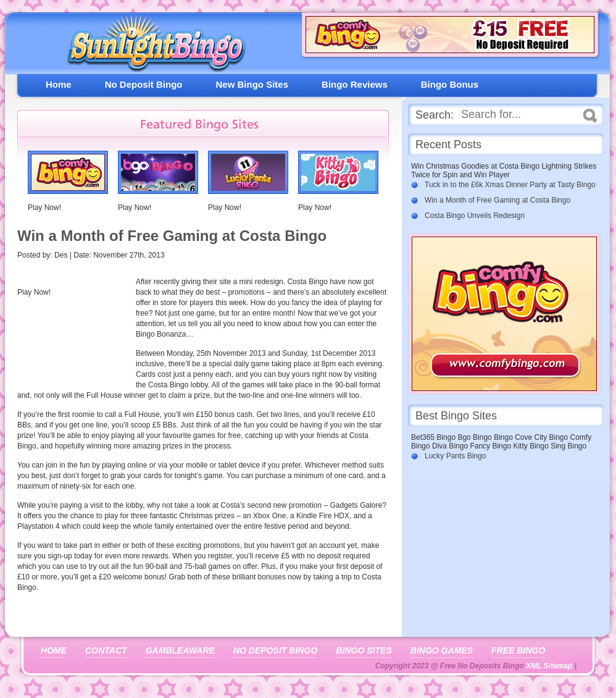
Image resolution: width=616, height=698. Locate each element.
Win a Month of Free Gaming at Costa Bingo (497, 200)
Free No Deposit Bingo (151, 46)
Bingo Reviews (355, 84)
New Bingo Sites (252, 84)
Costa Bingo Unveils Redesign (475, 216)
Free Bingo (518, 650)
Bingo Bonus (450, 84)
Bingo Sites (364, 650)
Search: (435, 115)
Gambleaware (180, 650)
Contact (106, 650)
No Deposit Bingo (144, 84)
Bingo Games (442, 650)
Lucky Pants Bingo (455, 456)
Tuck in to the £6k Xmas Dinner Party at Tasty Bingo (510, 185)
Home (59, 84)
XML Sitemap (549, 666)
